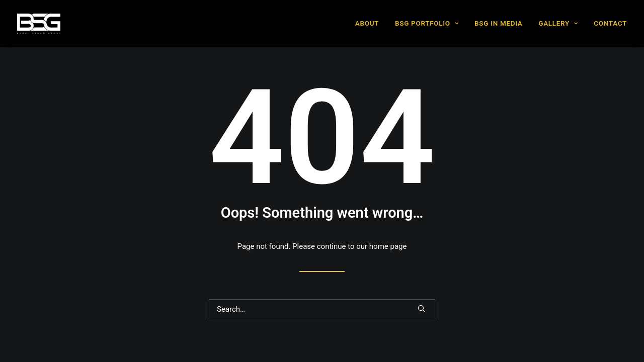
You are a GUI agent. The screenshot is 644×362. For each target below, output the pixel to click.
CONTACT (610, 23)
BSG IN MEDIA (499, 23)
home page (388, 246)
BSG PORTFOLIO (427, 23)
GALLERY (558, 23)
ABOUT (367, 23)
